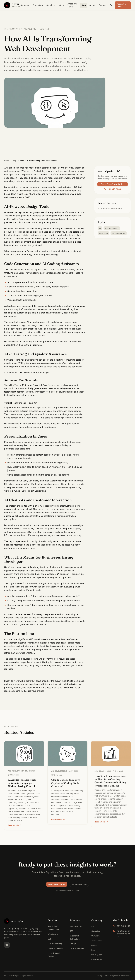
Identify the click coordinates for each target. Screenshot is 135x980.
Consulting (38, 5)
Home (7, 161)
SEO (50, 939)
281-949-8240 (113, 190)
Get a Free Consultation (112, 185)
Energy (73, 944)
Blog (84, 5)
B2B (71, 931)
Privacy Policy (97, 959)
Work (61, 5)
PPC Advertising (55, 944)
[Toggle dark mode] (111, 5)
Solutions (51, 5)
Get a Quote (97, 955)
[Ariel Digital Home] (12, 5)
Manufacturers (76, 926)
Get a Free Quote (57, 885)
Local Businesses (77, 948)
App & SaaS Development (111, 209)
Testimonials (97, 940)
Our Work (95, 936)
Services (25, 5)
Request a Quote (123, 5)
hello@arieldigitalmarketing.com (122, 934)
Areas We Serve (72, 5)
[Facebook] (7, 945)
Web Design (53, 934)
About (92, 5)
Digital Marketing (55, 948)
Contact (103, 5)
